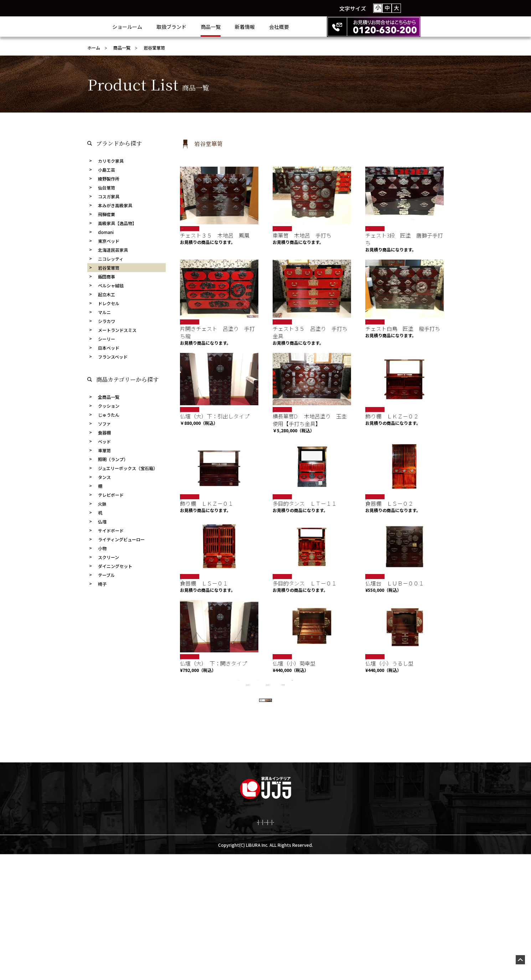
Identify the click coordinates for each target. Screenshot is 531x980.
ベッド (104, 441)
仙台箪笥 (107, 187)
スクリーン (109, 557)
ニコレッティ (111, 259)
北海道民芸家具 (113, 250)
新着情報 (273, 27)
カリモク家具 (111, 161)
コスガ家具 (109, 196)
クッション (109, 406)
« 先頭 (178, 717)
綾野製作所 (109, 179)
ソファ (104, 424)
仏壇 (102, 522)
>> (334, 717)
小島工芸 (107, 170)
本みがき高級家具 (115, 205)
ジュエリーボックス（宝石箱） (128, 468)
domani (106, 232)
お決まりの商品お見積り (266, 946)
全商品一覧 (109, 397)
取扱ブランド (200, 27)
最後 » (353, 717)
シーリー (107, 339)
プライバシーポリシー (203, 946)
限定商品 (187, 228)
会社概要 (308, 27)
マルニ (104, 312)
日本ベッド (109, 348)
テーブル (106, 575)
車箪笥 (104, 450)
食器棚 (104, 432)
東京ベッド (109, 241)
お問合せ (373, 946)
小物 (102, 548)
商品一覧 (239, 27)
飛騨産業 (107, 214)
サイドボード (111, 530)
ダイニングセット (115, 566)
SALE (185, 421)
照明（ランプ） (113, 459)
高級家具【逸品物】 (117, 223)
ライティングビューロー (121, 539)
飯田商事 (107, 277)
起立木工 (107, 294)
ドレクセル (109, 303)
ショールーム (156, 27)
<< (197, 717)
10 (305, 717)
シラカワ (107, 321)
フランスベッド (113, 357)
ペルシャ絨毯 (111, 285)
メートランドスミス (117, 330)
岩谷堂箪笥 (109, 268)
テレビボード (111, 495)
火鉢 (102, 504)
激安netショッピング (329, 946)
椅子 (102, 584)
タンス (104, 477)
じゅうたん (109, 415)
